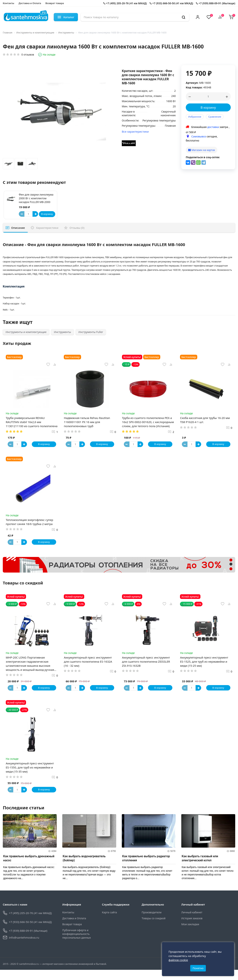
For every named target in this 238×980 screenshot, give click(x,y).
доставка (213, 127)
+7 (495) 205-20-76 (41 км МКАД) (125, 3)
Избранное (195, 117)
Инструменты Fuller (91, 332)
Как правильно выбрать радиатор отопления (146, 868)
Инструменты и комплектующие (35, 32)
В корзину (208, 107)
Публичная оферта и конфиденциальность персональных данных (77, 944)
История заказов (192, 928)
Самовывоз (199, 136)
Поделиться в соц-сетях (203, 157)
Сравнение (215, 117)
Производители (152, 922)
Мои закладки (190, 934)
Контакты (8, 3)
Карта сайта (109, 922)
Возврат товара (55, 3)
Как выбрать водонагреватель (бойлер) (84, 868)
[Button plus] (35, 214)
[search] (184, 17)
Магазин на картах (202, 150)
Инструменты (66, 32)
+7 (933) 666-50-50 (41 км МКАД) (171, 3)
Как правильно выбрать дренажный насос (29, 868)
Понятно (198, 967)
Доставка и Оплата (30, 3)
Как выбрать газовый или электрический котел (200, 868)
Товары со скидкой (154, 928)
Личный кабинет (192, 922)
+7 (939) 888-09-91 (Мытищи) (216, 3)
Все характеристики (135, 131)
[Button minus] (22, 214)
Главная (8, 32)
